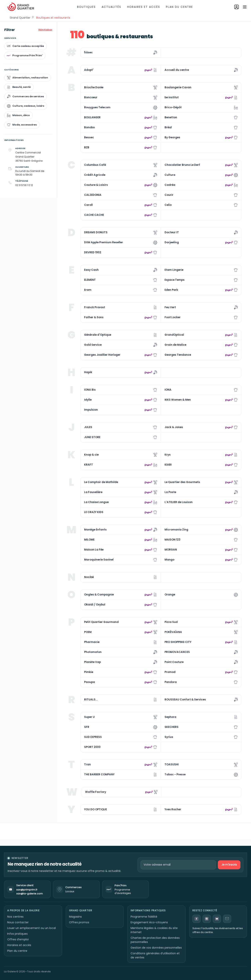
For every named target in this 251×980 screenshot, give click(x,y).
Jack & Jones (174, 427)
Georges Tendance (178, 355)
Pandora (171, 682)
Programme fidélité (144, 917)
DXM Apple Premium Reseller (104, 242)
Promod (170, 672)
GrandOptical (174, 335)
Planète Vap (92, 662)
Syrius (169, 737)
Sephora (170, 717)
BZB (87, 147)
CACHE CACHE (94, 215)
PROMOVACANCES (177, 652)
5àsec (88, 52)
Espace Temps (175, 280)
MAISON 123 (172, 540)
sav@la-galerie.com (30, 894)
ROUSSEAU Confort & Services (185, 700)
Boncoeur (91, 97)
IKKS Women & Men (178, 400)
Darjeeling (172, 242)
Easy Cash (91, 270)
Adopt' (89, 70)
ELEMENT (90, 280)
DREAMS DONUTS (96, 232)
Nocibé (89, 577)
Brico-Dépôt (173, 107)
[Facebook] (196, 919)
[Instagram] (207, 919)
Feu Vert (170, 307)
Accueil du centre (177, 70)
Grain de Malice (175, 345)
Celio (168, 205)
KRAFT (89, 465)
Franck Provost (95, 307)
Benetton (171, 117)
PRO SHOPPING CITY (178, 642)
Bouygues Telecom (97, 107)
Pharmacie (92, 642)
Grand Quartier (20, 18)
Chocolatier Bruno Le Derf (182, 165)
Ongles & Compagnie (99, 595)
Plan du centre (179, 7)
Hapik (88, 372)
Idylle (88, 400)
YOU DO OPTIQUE (95, 809)
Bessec (89, 137)
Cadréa (170, 185)
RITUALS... (91, 700)
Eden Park (171, 290)
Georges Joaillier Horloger (102, 355)
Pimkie (89, 672)
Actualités (111, 7)
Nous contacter (18, 922)
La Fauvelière (93, 492)
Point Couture (174, 662)
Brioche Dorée (94, 87)
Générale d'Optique (98, 335)
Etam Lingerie (174, 270)
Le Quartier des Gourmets (182, 482)
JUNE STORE (92, 437)
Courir (169, 195)
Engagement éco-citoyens (149, 922)
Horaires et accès (144, 7)
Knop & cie (91, 455)
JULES (88, 427)
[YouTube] (217, 919)
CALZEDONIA (93, 195)
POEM (88, 632)
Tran (87, 764)
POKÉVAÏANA (173, 632)
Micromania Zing (176, 530)
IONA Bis (90, 390)
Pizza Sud (171, 622)
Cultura (170, 175)
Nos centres (15, 917)
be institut (172, 97)
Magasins (75, 917)
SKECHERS (171, 727)
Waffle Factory (96, 792)
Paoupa (90, 682)
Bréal (168, 127)
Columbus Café (95, 165)
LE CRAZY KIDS (94, 512)
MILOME (89, 540)
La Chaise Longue (96, 502)
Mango (169, 560)
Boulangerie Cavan (178, 87)
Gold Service (93, 345)
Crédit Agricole (95, 175)
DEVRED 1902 (93, 252)
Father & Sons (94, 317)
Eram (88, 290)
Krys (168, 455)
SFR (87, 727)
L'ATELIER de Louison (179, 502)
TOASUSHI (172, 764)
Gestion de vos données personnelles (156, 948)
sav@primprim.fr (27, 890)
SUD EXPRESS (93, 737)
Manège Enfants (95, 530)
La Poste (170, 492)
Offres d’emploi (18, 939)
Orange (170, 595)
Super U (89, 717)
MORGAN (171, 550)
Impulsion (91, 410)
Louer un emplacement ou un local (31, 928)
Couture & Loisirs (96, 185)
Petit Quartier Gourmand (101, 622)
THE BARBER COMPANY (99, 774)
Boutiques (86, 7)
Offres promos (79, 922)
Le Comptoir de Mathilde (101, 482)
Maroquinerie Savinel (99, 560)
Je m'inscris (229, 865)
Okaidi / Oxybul (95, 605)
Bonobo (89, 127)
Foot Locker (173, 317)
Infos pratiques (17, 934)
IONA (168, 390)
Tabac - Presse (175, 774)
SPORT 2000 (92, 747)
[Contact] (227, 919)
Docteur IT (172, 232)
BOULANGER (92, 117)
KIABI (168, 465)
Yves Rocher (173, 809)
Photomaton (93, 652)
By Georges (172, 137)
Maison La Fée (94, 550)
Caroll (88, 205)
